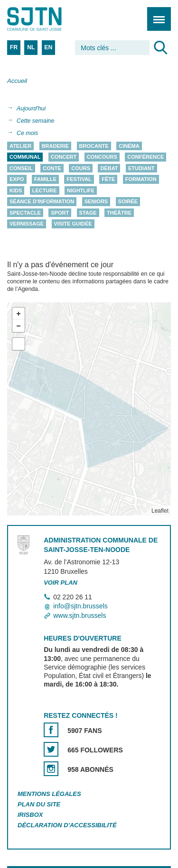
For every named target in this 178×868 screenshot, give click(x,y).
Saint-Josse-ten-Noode (48, 19)
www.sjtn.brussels (80, 615)
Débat (109, 168)
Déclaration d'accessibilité (67, 825)
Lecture (45, 190)
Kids (16, 190)
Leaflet (160, 511)
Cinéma (129, 146)
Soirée (128, 202)
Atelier (20, 146)
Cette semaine (35, 121)
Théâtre (119, 213)
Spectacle (25, 213)
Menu (156, 14)
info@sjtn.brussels (80, 606)
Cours (81, 168)
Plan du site (39, 804)
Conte (52, 168)
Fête (108, 180)
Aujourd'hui (31, 108)
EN (48, 47)
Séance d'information (42, 202)
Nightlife (81, 190)
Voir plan (61, 583)
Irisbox (30, 815)
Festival (79, 180)
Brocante (94, 146)
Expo (17, 180)
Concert (64, 157)
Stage (88, 213)
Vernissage (27, 224)
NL (31, 47)
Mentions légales (49, 794)
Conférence (145, 157)
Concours (102, 157)
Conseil (21, 168)
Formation (141, 180)
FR (14, 47)
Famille (45, 180)
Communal (25, 157)
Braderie (55, 146)
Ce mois (27, 133)
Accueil (17, 81)
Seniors (96, 202)
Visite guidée (73, 224)
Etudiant (141, 168)
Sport (60, 213)
